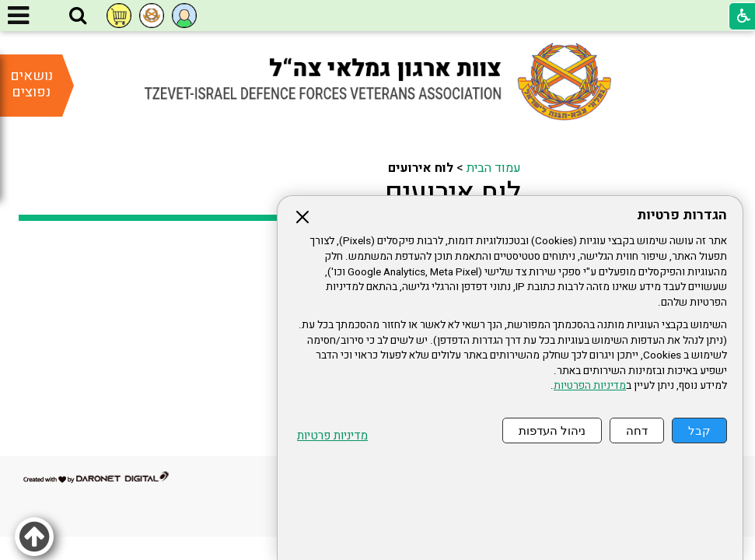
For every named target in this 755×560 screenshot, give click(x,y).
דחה (637, 430)
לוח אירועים (453, 193)
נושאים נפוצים (31, 84)
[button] (78, 16)
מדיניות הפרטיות (590, 386)
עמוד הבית (494, 168)
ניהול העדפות (552, 430)
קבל (699, 430)
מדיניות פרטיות (332, 436)
